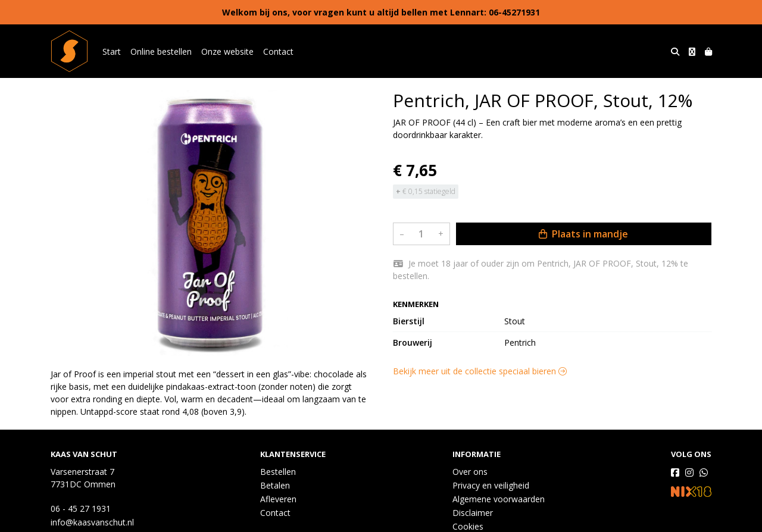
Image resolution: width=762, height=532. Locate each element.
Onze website (227, 51)
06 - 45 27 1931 (81, 508)
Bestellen (278, 472)
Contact (278, 51)
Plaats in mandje (583, 234)
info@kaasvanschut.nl (92, 522)
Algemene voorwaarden (499, 499)
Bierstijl (409, 321)
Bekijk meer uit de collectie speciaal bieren (480, 371)
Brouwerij (413, 342)
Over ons (470, 472)
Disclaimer (473, 513)
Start (112, 51)
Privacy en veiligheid (491, 485)
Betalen (275, 485)
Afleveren (278, 499)
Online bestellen (161, 51)
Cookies (468, 526)
